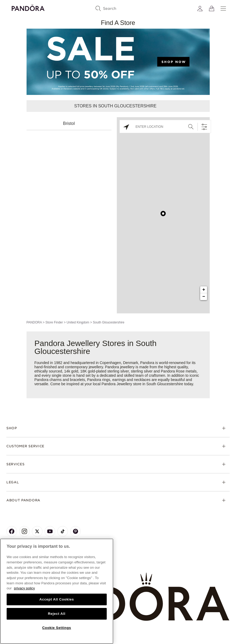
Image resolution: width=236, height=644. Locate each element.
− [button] (204, 297)
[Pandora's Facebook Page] (12, 531)
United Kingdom (78, 322)
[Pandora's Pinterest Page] (75, 531)
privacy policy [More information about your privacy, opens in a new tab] (25, 588)
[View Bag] (212, 8)
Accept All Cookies (57, 599)
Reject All (57, 614)
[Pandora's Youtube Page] (50, 531)
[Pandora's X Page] (37, 531)
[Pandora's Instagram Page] (24, 531)
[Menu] (223, 8)
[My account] (200, 8)
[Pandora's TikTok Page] (63, 531)
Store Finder (54, 322)
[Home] (118, 597)
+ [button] (204, 290)
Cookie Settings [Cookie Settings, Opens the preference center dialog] (57, 628)
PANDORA (34, 322)
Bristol (69, 123)
